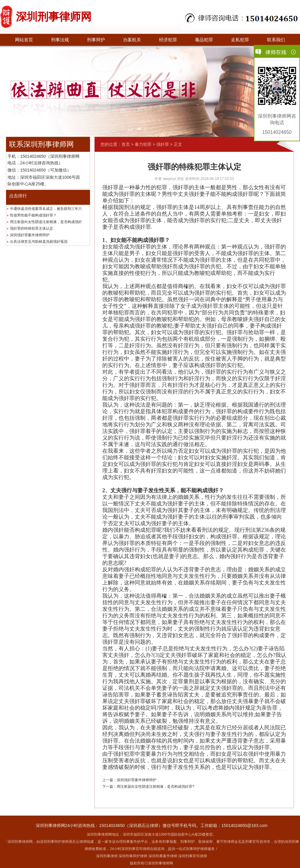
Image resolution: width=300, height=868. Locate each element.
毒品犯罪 (204, 40)
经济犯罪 (168, 40)
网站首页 (24, 40)
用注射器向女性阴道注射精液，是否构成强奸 (46, 222)
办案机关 (132, 40)
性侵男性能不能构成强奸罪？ (33, 215)
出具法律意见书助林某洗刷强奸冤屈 (39, 242)
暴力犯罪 (143, 144)
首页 (126, 144)
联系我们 (276, 40)
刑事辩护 (96, 40)
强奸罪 (163, 144)
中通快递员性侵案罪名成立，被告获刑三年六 (46, 209)
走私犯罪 (240, 40)
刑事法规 (60, 40)
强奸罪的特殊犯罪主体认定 (31, 228)
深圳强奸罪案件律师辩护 (30, 235)
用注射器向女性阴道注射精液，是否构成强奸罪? (156, 787)
